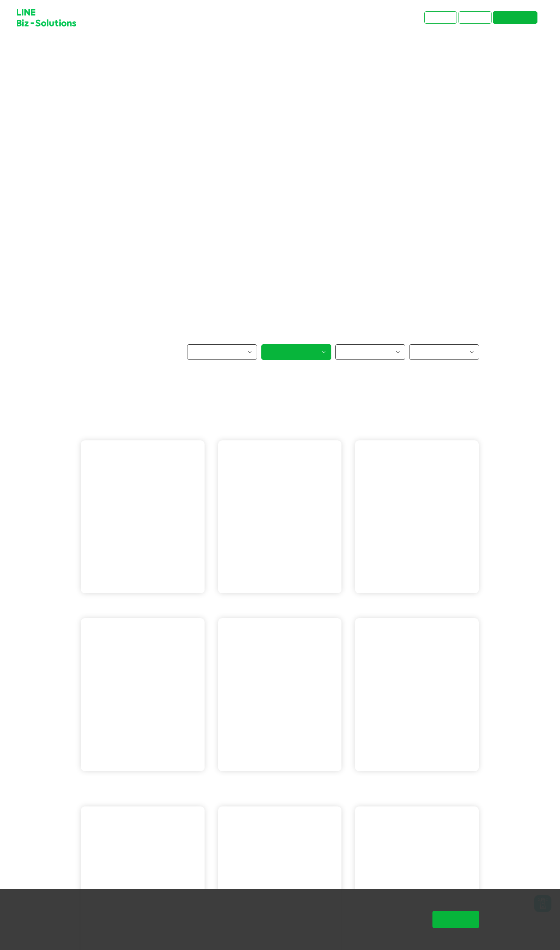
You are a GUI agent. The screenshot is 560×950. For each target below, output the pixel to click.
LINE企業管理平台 (253, 797)
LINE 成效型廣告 (114, 786)
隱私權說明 (342, 932)
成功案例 (112, 49)
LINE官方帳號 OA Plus (302, 607)
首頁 (87, 49)
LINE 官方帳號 (111, 607)
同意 (456, 919)
